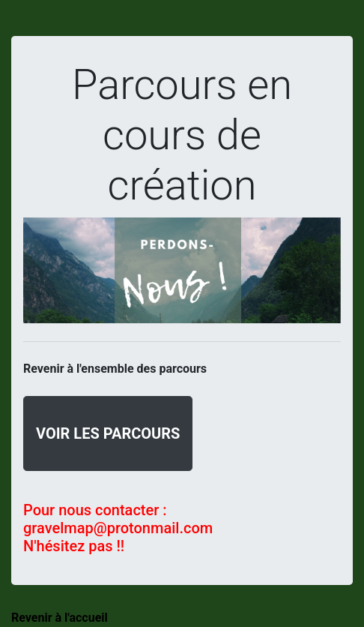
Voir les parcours (108, 433)
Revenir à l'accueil (60, 618)
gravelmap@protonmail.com (118, 528)
